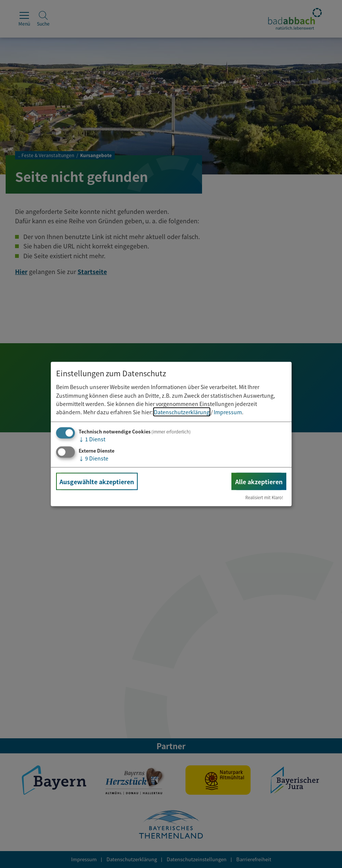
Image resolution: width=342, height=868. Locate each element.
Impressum (228, 412)
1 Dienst (92, 439)
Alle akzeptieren (259, 481)
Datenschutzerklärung (182, 412)
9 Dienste (93, 458)
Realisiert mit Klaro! (264, 497)
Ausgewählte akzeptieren (97, 481)
